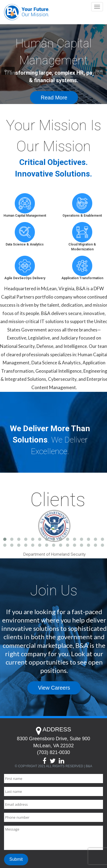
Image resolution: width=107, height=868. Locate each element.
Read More (54, 98)
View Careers (54, 688)
